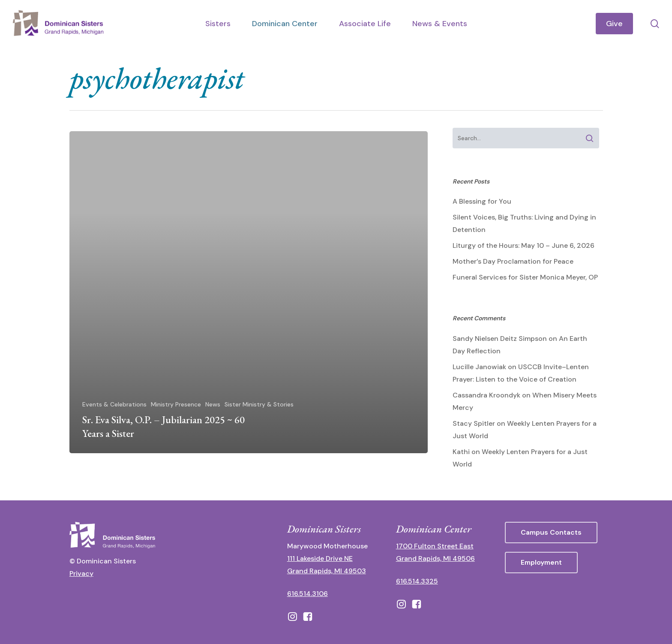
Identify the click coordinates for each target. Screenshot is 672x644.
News (213, 404)
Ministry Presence (176, 404)
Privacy (81, 573)
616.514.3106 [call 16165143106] (307, 594)
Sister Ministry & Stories (259, 404)
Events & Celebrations (114, 404)
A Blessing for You (482, 201)
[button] (551, 533)
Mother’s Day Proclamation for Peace (513, 261)
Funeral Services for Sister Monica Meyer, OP (525, 277)
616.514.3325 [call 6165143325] (417, 581)
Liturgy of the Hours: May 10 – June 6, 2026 (523, 245)
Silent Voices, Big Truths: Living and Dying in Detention (524, 223)
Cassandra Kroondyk (486, 395)
